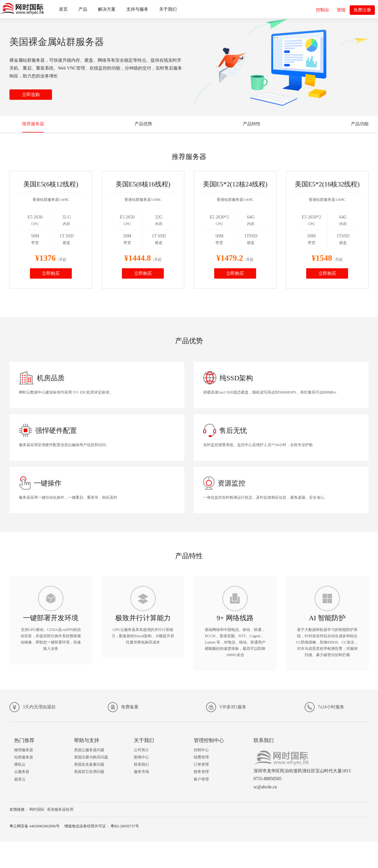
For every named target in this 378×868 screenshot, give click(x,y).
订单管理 (201, 764)
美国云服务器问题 (89, 750)
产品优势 (143, 124)
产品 (83, 9)
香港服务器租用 (60, 809)
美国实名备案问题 (89, 764)
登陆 (341, 10)
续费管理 (201, 757)
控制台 (323, 10)
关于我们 (168, 9)
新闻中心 (141, 757)
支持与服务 (137, 9)
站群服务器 (24, 757)
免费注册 (362, 10)
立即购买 (51, 273)
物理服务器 (24, 750)
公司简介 (141, 750)
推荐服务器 (33, 124)
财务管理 (201, 772)
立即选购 (31, 95)
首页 (63, 9)
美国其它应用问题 (89, 772)
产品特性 (252, 124)
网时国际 (37, 809)
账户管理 (201, 779)
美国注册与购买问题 (91, 757)
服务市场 (141, 772)
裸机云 (20, 764)
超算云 (20, 779)
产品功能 (360, 124)
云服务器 (22, 772)
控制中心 (201, 750)
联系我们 (141, 764)
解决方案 (107, 9)
